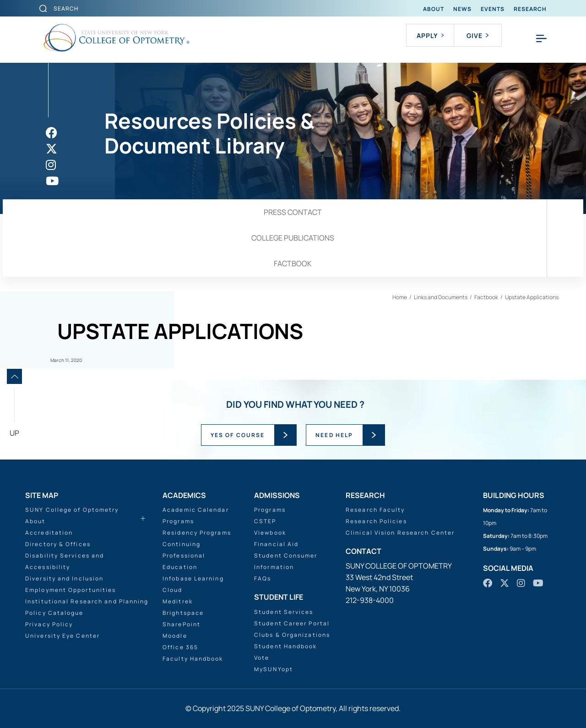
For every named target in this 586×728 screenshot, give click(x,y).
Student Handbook (286, 646)
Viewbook (270, 533)
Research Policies (376, 521)
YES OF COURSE (238, 435)
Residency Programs (197, 533)
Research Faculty (375, 510)
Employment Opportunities (71, 590)
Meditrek (178, 601)
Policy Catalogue (54, 613)
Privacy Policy (49, 624)
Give (477, 36)
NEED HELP (334, 435)
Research (530, 9)
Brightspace (183, 613)
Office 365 (180, 647)
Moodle (175, 636)
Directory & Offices (58, 544)
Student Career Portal (292, 623)
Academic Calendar (196, 510)
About (434, 9)
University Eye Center (62, 636)
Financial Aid (276, 544)
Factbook (293, 263)
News (462, 9)
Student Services (284, 612)
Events (493, 9)
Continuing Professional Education (184, 556)
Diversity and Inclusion (64, 578)
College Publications (293, 238)
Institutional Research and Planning (87, 601)
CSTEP (265, 521)
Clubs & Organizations (292, 635)
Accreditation (49, 533)
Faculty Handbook (193, 659)
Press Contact (293, 212)
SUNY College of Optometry (72, 510)
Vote (262, 658)
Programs (178, 521)
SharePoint (182, 624)
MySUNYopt (274, 669)
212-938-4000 (370, 600)
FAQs (263, 578)
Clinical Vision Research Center (400, 533)
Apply (430, 36)
